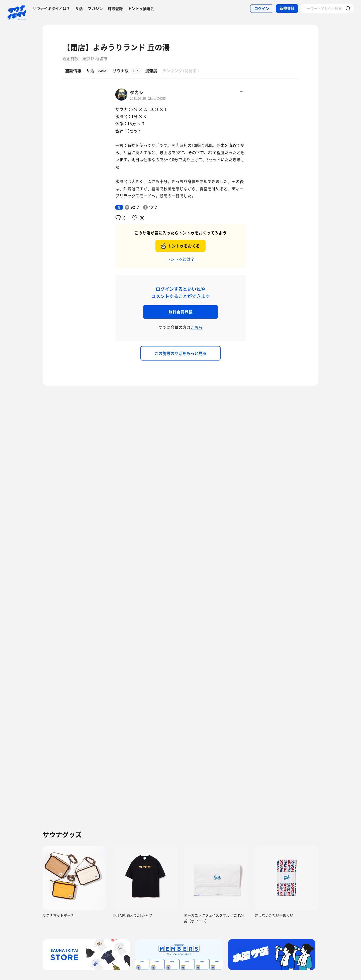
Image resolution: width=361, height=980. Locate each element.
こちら (197, 327)
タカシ (137, 92)
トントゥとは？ (180, 259)
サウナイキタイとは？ (51, 9)
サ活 (79, 9)
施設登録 (115, 9)
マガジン (95, 9)
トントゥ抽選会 (141, 9)
